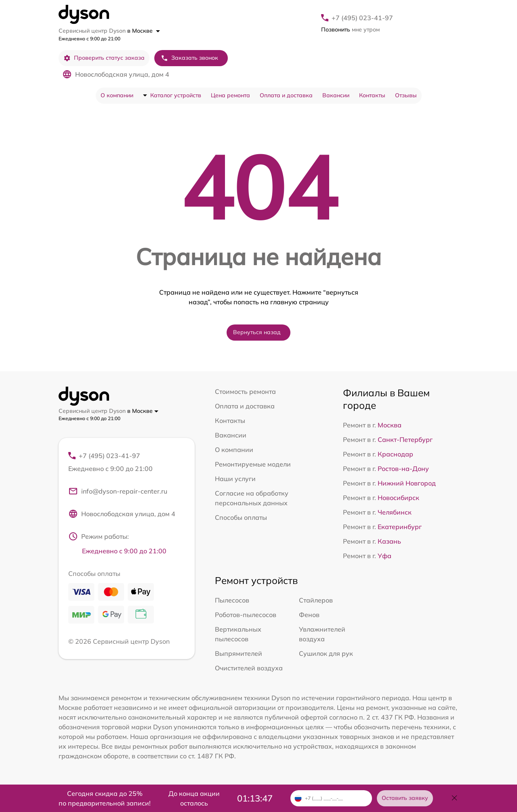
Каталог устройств (176, 95)
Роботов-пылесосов (246, 615)
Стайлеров (316, 600)
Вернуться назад (257, 332)
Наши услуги (235, 479)
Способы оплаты (241, 517)
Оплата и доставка (286, 95)
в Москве (144, 31)
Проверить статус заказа (104, 58)
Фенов (309, 615)
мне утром (350, 29)
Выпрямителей (239, 653)
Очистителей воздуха (249, 668)
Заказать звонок (189, 58)
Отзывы (406, 95)
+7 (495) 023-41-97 (362, 18)
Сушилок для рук (326, 653)
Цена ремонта (230, 95)
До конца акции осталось (194, 798)
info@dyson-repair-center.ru (118, 491)
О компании (117, 95)
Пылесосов (232, 600)
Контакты (372, 95)
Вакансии (336, 95)
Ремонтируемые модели (253, 464)
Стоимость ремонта (245, 391)
